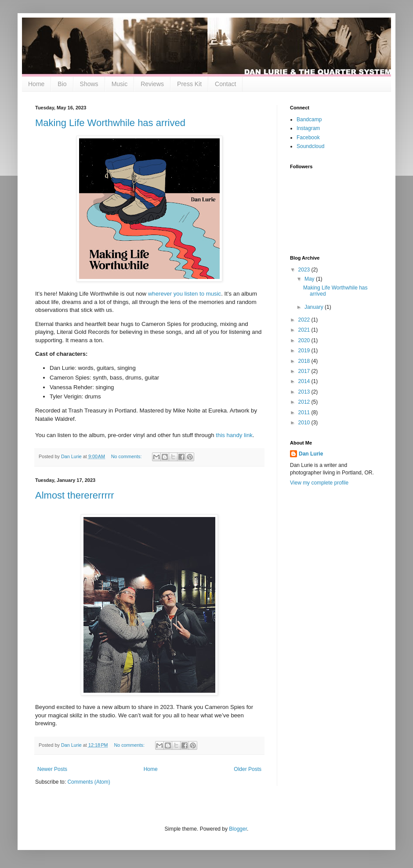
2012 (305, 402)
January (315, 307)
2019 (305, 351)
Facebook (308, 137)
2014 (305, 381)
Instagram (308, 128)
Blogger (238, 829)
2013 (305, 392)
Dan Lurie (311, 454)
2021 (305, 330)
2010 (305, 423)
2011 (305, 412)
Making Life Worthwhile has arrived (110, 123)
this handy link (234, 435)
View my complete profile (319, 483)
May (310, 279)
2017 (305, 371)
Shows (89, 84)
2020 (305, 340)
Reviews (152, 84)
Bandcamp (309, 119)
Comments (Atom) (89, 782)
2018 (305, 361)
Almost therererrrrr (75, 495)
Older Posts (248, 769)
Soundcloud (310, 146)
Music (120, 84)
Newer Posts (52, 769)
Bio (62, 84)
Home (36, 84)
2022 (305, 320)
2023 (305, 270)
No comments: (127, 456)
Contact (225, 84)
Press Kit (189, 84)
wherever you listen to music (185, 294)
